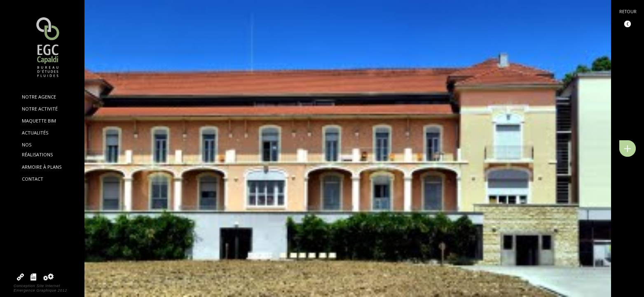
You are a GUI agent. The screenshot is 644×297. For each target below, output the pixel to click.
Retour (628, 12)
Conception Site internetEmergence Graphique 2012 (40, 288)
